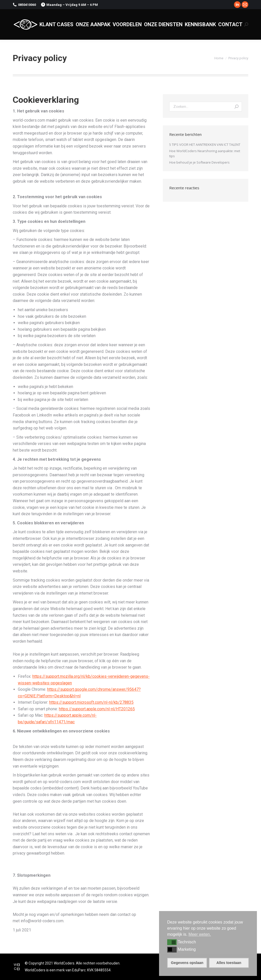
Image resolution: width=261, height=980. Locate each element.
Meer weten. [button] (200, 934)
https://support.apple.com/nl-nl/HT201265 (97, 709)
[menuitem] (56, 24)
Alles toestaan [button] (229, 963)
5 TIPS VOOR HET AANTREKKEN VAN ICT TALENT (205, 145)
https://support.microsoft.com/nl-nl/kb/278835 (91, 702)
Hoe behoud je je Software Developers (199, 162)
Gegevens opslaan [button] (187, 963)
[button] (172, 942)
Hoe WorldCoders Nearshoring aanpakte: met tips (205, 153)
